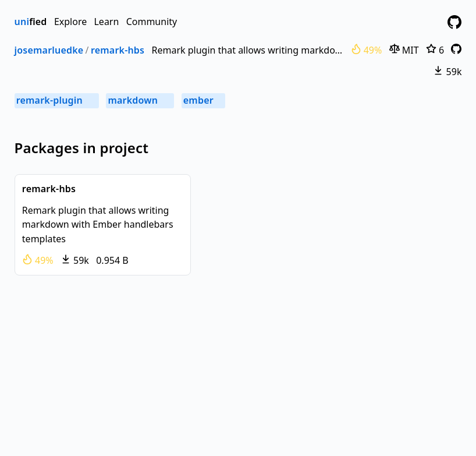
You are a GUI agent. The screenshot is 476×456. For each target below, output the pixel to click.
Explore (70, 22)
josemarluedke (49, 50)
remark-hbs (118, 50)
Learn (106, 22)
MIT (404, 50)
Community (152, 22)
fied (31, 22)
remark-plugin (57, 100)
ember (203, 100)
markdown (141, 100)
